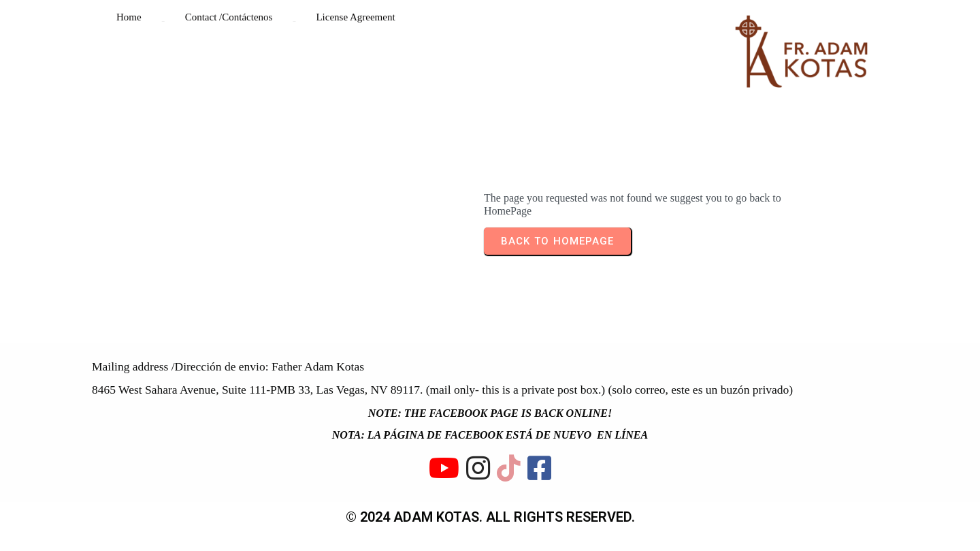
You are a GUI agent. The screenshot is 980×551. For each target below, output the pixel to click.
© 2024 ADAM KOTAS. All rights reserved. (490, 516)
